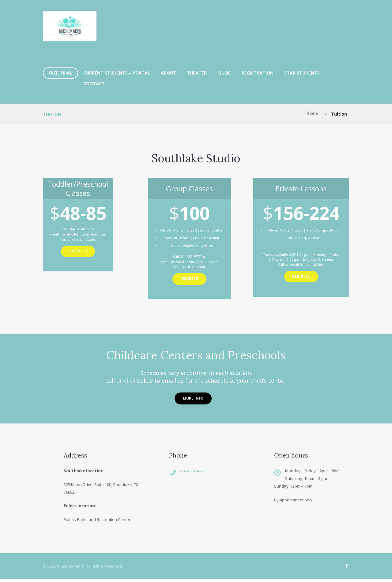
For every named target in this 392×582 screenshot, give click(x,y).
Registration (258, 73)
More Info (193, 399)
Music (224, 73)
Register (78, 253)
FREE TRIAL (60, 73)
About (168, 73)
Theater (197, 73)
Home (311, 114)
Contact (94, 84)
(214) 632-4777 (199, 473)
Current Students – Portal (117, 73)
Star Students (302, 73)
